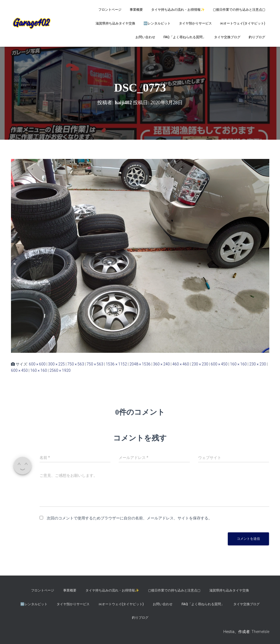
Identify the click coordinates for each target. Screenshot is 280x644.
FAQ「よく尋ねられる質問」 (185, 37)
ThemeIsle (260, 632)
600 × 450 (219, 364)
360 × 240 (161, 364)
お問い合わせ (145, 37)
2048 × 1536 (140, 364)
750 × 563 (76, 364)
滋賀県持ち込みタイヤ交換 (115, 23)
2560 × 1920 (60, 370)
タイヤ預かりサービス (195, 23)
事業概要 (136, 10)
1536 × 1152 (116, 364)
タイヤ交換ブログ (227, 37)
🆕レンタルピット (157, 23)
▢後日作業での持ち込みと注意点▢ (239, 10)
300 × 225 (56, 364)
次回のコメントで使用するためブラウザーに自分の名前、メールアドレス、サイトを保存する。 (129, 518)
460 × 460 (181, 364)
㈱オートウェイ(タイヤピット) (243, 23)
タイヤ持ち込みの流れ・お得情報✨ (178, 10)
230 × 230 (200, 364)
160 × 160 (238, 364)
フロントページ (110, 10)
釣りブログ (257, 37)
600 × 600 (37, 364)
